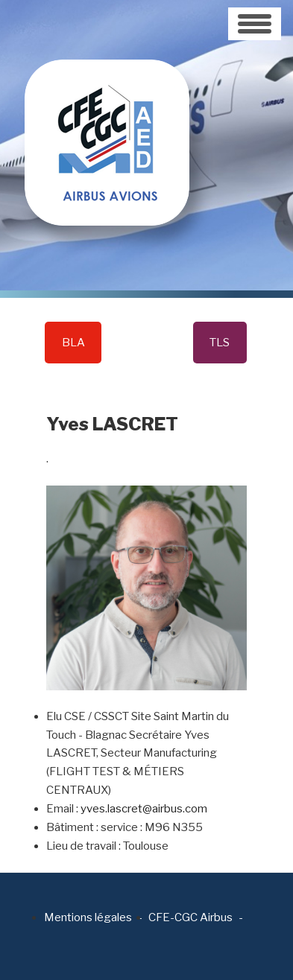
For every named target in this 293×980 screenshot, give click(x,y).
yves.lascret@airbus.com (144, 809)
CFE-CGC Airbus (190, 917)
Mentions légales (88, 917)
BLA (73, 343)
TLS (220, 343)
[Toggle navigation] (255, 24)
